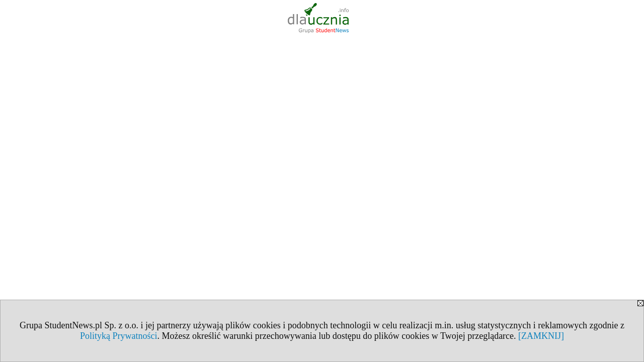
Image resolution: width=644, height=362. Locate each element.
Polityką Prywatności (119, 336)
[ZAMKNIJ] (541, 336)
